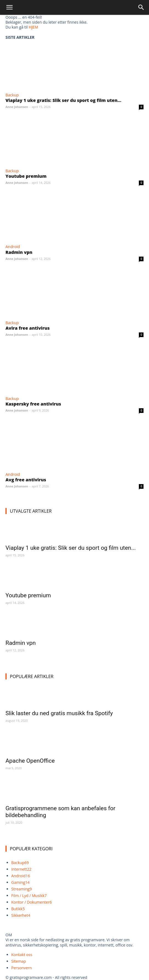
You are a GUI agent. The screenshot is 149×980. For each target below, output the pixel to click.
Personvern (22, 968)
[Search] (141, 7)
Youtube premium (26, 176)
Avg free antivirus (26, 480)
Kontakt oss (22, 955)
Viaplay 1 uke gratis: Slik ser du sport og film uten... (63, 100)
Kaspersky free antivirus (33, 404)
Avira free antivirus (28, 328)
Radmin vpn (19, 252)
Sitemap (19, 961)
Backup (12, 95)
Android (13, 247)
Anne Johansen (17, 107)
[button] (9, 7)
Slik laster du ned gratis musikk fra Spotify (59, 713)
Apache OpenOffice (30, 761)
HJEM (33, 27)
